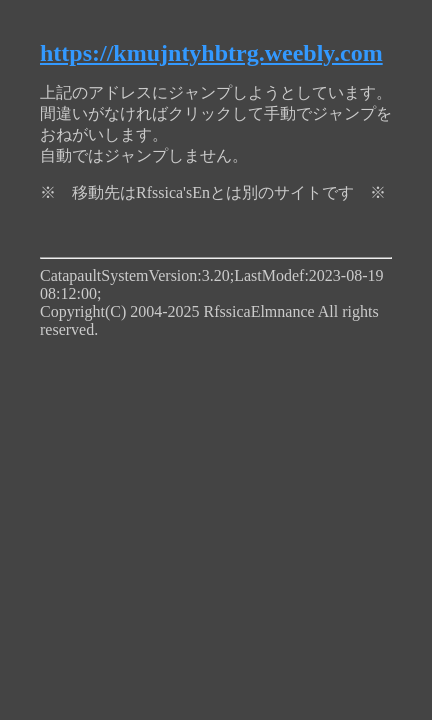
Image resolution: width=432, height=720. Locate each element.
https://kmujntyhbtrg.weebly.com (211, 53)
